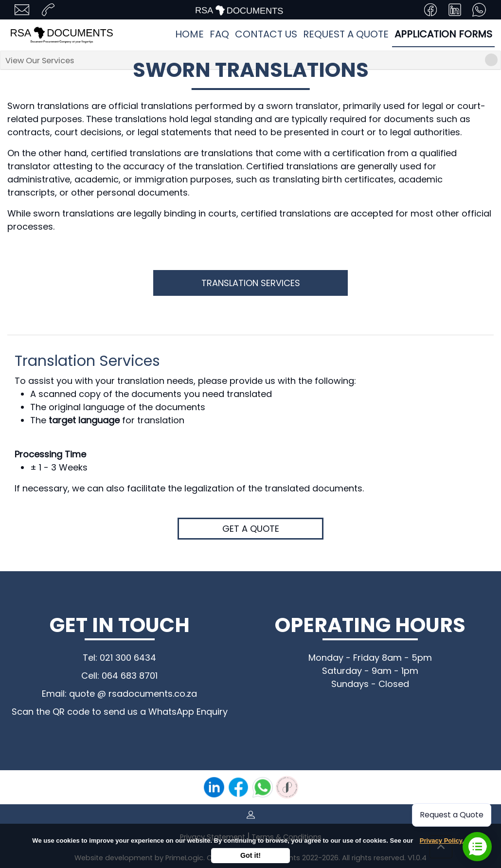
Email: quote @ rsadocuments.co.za (119, 694)
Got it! (250, 855)
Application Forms (443, 34)
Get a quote (251, 529)
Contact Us (266, 34)
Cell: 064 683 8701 (119, 676)
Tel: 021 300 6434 (119, 658)
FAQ (219, 34)
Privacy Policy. (442, 841)
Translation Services (251, 283)
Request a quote (346, 34)
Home (189, 34)
